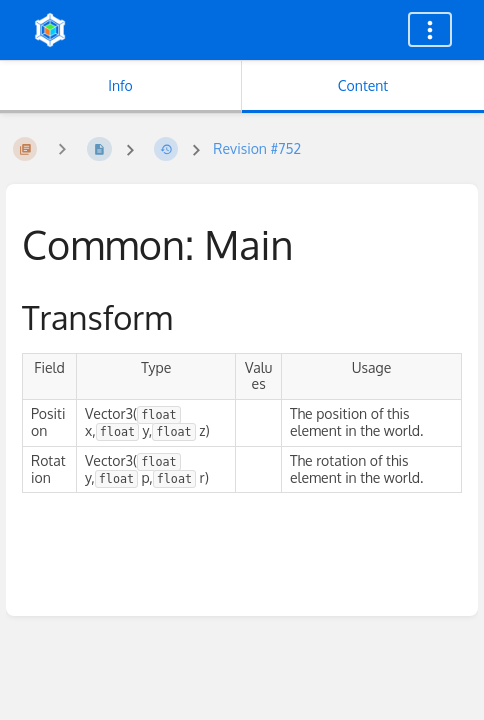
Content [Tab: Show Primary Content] (363, 85)
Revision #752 (257, 148)
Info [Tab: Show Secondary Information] (120, 85)
